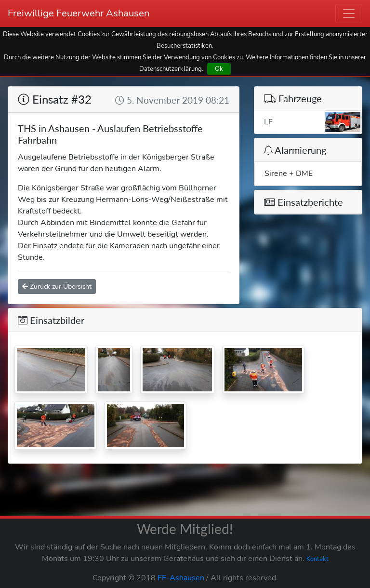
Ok (219, 69)
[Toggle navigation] (349, 13)
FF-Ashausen (181, 578)
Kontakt (317, 559)
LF (313, 122)
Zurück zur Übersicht (57, 287)
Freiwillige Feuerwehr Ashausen (79, 13)
